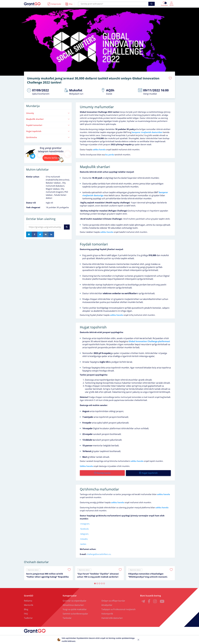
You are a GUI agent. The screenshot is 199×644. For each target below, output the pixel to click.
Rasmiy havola (102, 473)
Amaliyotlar (107, 605)
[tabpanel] (48, 573)
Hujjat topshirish (48, 131)
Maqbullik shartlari (48, 119)
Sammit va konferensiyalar (75, 613)
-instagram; (85, 523)
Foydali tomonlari (48, 125)
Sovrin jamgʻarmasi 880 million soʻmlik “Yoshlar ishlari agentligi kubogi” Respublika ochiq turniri (47, 575)
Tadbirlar (28, 618)
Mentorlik (29, 605)
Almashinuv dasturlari (73, 605)
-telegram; (84, 533)
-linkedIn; (84, 539)
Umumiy (48, 113)
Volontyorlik (107, 613)
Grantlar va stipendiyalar (75, 600)
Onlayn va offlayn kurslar (113, 600)
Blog (26, 609)
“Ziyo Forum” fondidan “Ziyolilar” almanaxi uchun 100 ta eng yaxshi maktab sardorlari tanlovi (98, 575)
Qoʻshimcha (48, 137)
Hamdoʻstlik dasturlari (112, 618)
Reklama (28, 600)
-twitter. (83, 544)
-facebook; (84, 528)
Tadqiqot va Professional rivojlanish (118, 609)
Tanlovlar (67, 618)
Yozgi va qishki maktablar (75, 609)
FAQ (26, 613)
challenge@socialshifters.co (99, 554)
